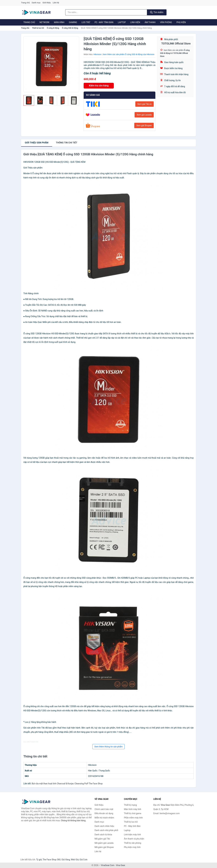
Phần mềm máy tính (133, 818)
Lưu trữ (86, 22)
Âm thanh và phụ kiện (134, 839)
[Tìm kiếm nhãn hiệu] (106, 12)
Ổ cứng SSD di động (70, 28)
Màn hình (59, 22)
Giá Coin (83, 860)
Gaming (73, 22)
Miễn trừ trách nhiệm (104, 818)
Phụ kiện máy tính (132, 847)
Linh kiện (135, 22)
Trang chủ (25, 3)
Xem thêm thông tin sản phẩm (108, 747)
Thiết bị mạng (130, 805)
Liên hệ (56, 3)
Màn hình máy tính (133, 809)
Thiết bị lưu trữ (38, 28)
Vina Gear (120, 865)
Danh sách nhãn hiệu (104, 826)
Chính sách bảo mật (104, 809)
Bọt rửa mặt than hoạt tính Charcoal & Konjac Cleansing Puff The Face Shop (67, 784)
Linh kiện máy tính (132, 835)
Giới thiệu (47, 3)
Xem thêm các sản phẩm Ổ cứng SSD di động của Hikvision (129, 54)
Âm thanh (150, 22)
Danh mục (36, 3)
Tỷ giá (39, 860)
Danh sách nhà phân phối (106, 830)
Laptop (122, 22)
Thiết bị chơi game (133, 813)
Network (44, 22)
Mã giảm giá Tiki (102, 839)
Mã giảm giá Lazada (104, 843)
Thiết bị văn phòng (133, 843)
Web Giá (75, 860)
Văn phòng (166, 22)
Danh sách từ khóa (103, 835)
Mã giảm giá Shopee (104, 847)
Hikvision (97, 54)
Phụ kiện (181, 22)
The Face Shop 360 (51, 860)
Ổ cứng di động (53, 28)
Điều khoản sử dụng (104, 813)
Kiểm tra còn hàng (99, 86)
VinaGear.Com (108, 865)
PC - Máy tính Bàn (104, 22)
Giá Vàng (66, 860)
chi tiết (67, 143)
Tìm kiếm (157, 12)
